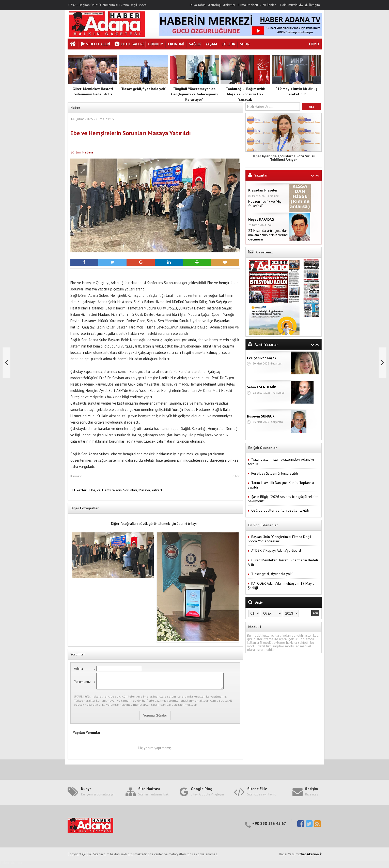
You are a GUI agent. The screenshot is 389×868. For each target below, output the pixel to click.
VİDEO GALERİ (96, 44)
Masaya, (145, 490)
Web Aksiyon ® (311, 857)
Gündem (156, 44)
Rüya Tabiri (198, 5)
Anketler (229, 5)
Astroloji (214, 5)
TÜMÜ (314, 44)
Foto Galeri (129, 44)
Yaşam (211, 44)
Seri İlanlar (268, 5)
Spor (245, 44)
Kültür (228, 44)
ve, (99, 490)
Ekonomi (176, 44)
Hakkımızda (289, 5)
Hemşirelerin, (113, 490)
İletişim (315, 5)
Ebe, (93, 490)
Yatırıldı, (157, 490)
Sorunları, (131, 490)
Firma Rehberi (248, 5)
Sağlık (195, 44)
